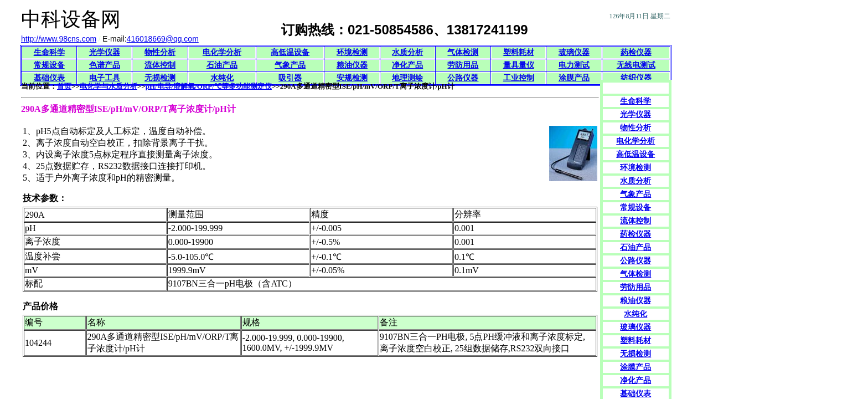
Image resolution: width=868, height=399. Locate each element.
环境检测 (352, 52)
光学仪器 (105, 52)
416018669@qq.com (163, 39)
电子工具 (105, 78)
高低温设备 (290, 52)
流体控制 (160, 65)
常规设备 (49, 65)
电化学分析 (222, 52)
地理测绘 (407, 78)
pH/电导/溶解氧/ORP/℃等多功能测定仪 (209, 86)
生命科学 (49, 52)
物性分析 (160, 52)
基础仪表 (49, 78)
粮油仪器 (352, 65)
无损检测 (160, 78)
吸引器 (290, 78)
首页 (64, 86)
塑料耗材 (519, 52)
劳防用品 (463, 65)
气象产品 (290, 65)
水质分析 (407, 52)
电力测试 (574, 65)
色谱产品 (105, 65)
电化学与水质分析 (108, 86)
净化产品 (407, 65)
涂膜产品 (574, 78)
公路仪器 (463, 78)
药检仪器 (636, 52)
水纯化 (222, 78)
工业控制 (519, 78)
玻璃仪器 (574, 52)
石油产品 (222, 65)
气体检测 (463, 52)
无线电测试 (636, 65)
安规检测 (352, 78)
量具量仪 (519, 65)
